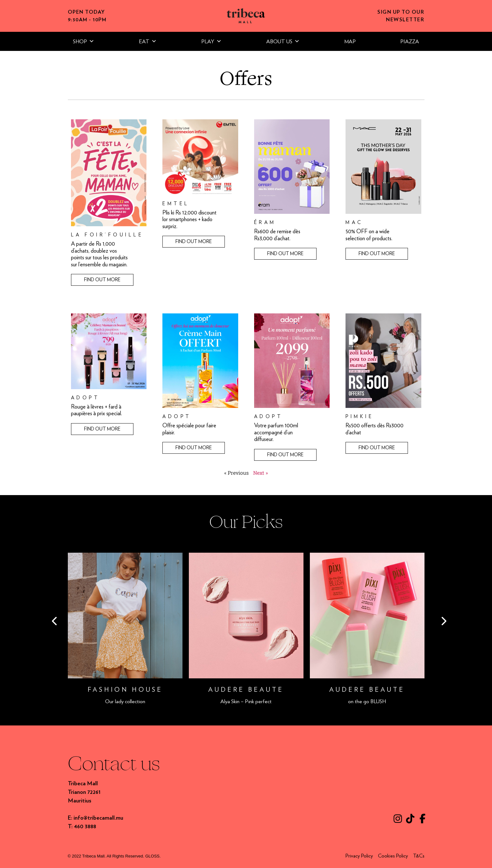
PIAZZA (410, 41)
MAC (354, 222)
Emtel (176, 204)
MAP (350, 41)
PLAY (211, 41)
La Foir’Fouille (107, 235)
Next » (260, 473)
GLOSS (152, 856)
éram (265, 222)
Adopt (86, 398)
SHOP (84, 41)
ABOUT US (283, 41)
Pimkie (360, 416)
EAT (148, 41)
